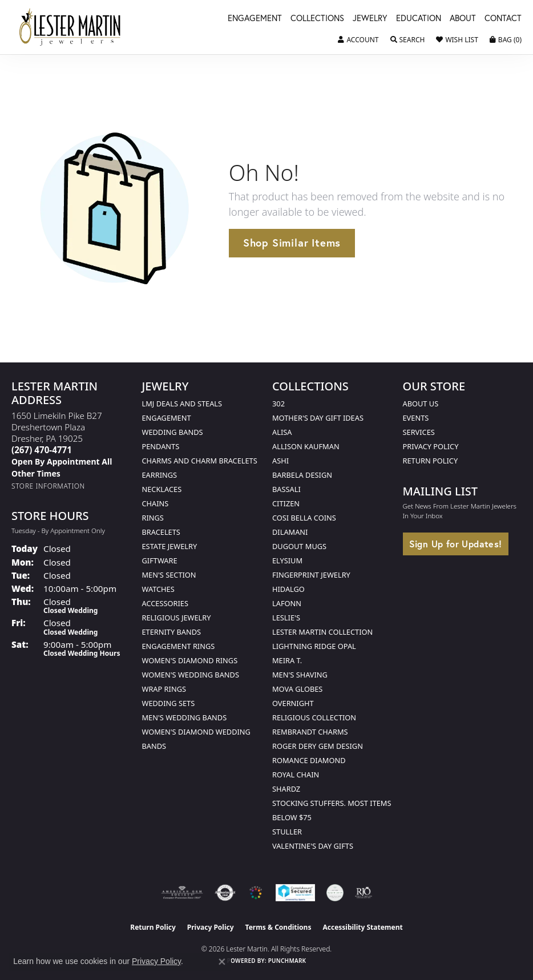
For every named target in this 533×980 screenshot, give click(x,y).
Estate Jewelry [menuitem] (170, 546)
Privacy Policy (431, 446)
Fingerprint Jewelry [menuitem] (311, 575)
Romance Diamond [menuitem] (309, 760)
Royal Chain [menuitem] (296, 775)
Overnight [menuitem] (293, 703)
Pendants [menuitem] (161, 446)
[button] (358, 40)
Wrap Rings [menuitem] (164, 689)
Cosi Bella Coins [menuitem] (304, 518)
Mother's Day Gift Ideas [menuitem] (318, 418)
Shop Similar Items (292, 243)
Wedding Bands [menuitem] (173, 432)
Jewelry (370, 19)
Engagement (255, 19)
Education (419, 19)
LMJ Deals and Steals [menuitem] (182, 404)
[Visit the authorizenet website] (225, 893)
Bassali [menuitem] (286, 489)
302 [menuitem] (278, 404)
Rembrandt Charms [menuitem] (310, 732)
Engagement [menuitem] (167, 418)
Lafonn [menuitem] (287, 603)
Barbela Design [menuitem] (302, 475)
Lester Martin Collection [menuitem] (322, 632)
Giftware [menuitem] (160, 560)
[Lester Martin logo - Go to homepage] (70, 27)
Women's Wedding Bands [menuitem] (191, 675)
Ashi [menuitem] (280, 461)
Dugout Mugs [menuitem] (299, 546)
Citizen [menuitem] (286, 503)
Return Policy (431, 461)
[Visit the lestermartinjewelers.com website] (256, 893)
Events (416, 418)
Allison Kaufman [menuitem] (306, 446)
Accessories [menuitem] (165, 603)
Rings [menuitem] (153, 518)
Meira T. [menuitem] (287, 660)
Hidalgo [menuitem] (288, 589)
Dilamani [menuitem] (290, 532)
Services (419, 432)
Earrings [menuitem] (160, 475)
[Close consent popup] (222, 962)
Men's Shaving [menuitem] (300, 675)
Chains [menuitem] (156, 503)
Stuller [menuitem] (287, 832)
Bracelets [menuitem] (161, 532)
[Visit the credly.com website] (335, 893)
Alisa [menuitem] (282, 432)
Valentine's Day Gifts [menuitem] (313, 846)
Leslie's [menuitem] (286, 618)
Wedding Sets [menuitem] (169, 703)
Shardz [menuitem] (286, 789)
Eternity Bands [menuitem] (172, 632)
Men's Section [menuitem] (169, 575)
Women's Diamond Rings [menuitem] (190, 660)
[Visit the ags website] (182, 893)
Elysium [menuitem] (287, 560)
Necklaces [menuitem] (162, 489)
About (463, 19)
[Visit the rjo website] (364, 893)
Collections (317, 19)
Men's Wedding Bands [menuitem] (185, 717)
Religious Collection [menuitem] (314, 717)
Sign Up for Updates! (456, 544)
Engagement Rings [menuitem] (179, 646)
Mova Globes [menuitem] (297, 689)
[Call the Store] (42, 450)
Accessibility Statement (362, 927)
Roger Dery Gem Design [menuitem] (318, 746)
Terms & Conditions (278, 927)
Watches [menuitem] (158, 589)
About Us (421, 404)
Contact (503, 19)
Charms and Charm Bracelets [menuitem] (200, 461)
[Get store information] (48, 486)
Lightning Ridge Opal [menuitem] (314, 646)
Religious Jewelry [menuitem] (177, 618)
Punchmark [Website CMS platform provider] (287, 961)
